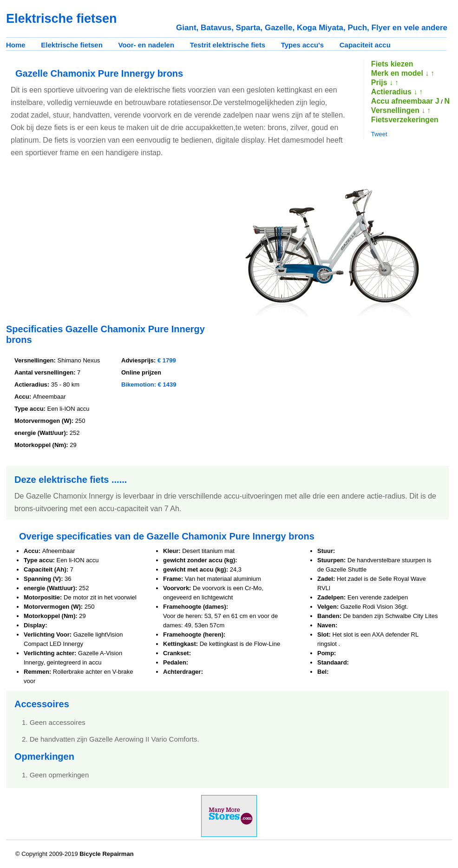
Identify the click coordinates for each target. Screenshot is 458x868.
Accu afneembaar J (405, 101)
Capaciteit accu (365, 45)
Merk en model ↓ (400, 73)
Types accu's (303, 45)
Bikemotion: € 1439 (149, 385)
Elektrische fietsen (72, 45)
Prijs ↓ (382, 82)
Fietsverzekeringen (405, 120)
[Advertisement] (84, 242)
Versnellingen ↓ (398, 110)
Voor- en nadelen (147, 45)
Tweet (379, 134)
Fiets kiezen (392, 64)
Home (16, 45)
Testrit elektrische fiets (228, 45)
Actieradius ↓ (394, 92)
